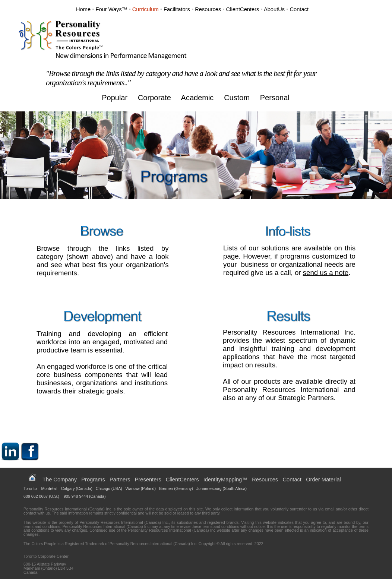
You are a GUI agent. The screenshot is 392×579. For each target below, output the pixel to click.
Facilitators (177, 9)
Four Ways (108, 9)
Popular (115, 98)
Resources (208, 9)
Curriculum (146, 9)
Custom (237, 98)
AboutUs (274, 9)
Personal (275, 98)
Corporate (154, 98)
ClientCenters (243, 9)
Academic (197, 98)
